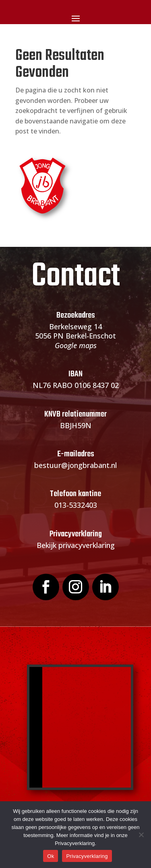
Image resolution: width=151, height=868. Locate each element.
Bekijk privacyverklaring (76, 545)
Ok (51, 856)
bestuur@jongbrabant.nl (75, 465)
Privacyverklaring (87, 856)
